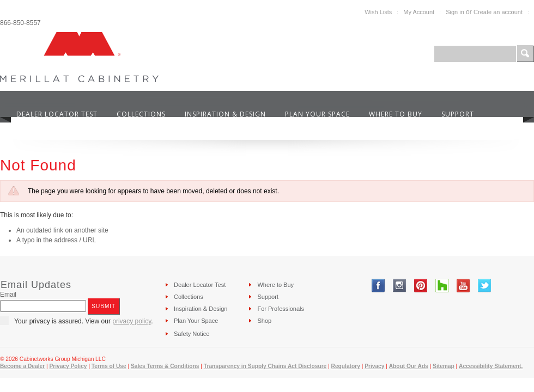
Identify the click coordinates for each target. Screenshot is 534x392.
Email (8, 295)
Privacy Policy (68, 366)
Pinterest (421, 286)
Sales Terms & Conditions (165, 366)
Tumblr (442, 286)
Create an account (498, 12)
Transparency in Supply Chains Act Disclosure (265, 366)
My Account (419, 12)
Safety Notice (192, 334)
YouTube (463, 286)
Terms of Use (109, 366)
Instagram (400, 286)
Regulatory (346, 366)
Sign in (455, 12)
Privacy (374, 366)
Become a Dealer (22, 366)
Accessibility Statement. (491, 366)
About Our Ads (409, 366)
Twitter (485, 286)
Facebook (378, 286)
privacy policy (132, 321)
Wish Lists (378, 12)
